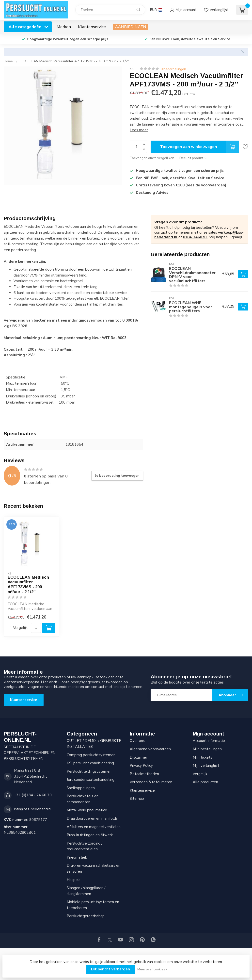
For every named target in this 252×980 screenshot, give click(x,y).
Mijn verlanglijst (206, 766)
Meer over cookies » (152, 969)
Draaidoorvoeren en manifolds (92, 818)
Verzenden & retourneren (151, 782)
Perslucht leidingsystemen (89, 771)
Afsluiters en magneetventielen (94, 827)
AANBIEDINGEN (131, 27)
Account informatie (209, 741)
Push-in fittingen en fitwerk (90, 835)
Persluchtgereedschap (86, 916)
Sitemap (137, 799)
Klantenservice (92, 27)
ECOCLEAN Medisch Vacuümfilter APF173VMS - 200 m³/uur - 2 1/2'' (75, 61)
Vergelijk (20, 628)
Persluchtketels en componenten (83, 799)
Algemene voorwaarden (150, 749)
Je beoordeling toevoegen (117, 476)
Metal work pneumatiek (87, 810)
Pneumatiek (77, 857)
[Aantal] (36, 628)
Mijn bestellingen (207, 749)
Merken (64, 27)
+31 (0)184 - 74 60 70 (33, 795)
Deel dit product (193, 158)
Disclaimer (138, 757)
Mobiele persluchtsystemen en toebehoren (93, 905)
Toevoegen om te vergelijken (152, 158)
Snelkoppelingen (81, 788)
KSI (132, 69)
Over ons (137, 741)
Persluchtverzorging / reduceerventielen (85, 846)
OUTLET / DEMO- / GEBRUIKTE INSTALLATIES (94, 744)
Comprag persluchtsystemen (91, 755)
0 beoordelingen (173, 69)
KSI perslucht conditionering (90, 763)
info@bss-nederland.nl (33, 809)
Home (8, 61)
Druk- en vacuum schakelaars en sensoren (94, 868)
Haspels (74, 880)
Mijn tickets (202, 757)
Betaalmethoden (144, 774)
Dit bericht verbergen (110, 969)
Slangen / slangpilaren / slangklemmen (86, 891)
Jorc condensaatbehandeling (91, 780)
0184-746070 (195, 237)
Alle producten (205, 782)
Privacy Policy (141, 766)
